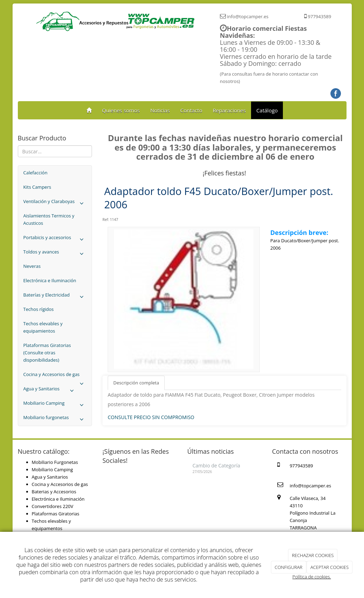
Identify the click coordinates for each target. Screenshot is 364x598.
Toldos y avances (55, 254)
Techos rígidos (39, 309)
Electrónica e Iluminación (50, 280)
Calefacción (35, 173)
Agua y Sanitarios (50, 391)
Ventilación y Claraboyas (55, 203)
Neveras (32, 266)
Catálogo (267, 110)
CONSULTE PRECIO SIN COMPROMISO (151, 417)
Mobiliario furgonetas (55, 419)
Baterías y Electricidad (55, 297)
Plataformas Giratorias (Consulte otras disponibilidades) (47, 353)
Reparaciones (229, 110)
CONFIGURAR (289, 567)
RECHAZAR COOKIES (313, 555)
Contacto (191, 110)
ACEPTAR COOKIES (330, 567)
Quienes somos (121, 110)
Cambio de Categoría (216, 465)
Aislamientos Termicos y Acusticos (49, 219)
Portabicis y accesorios (55, 239)
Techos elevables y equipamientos (43, 327)
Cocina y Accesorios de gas (55, 376)
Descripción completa (136, 383)
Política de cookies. (312, 577)
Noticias (160, 110)
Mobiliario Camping (55, 405)
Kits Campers (37, 187)
